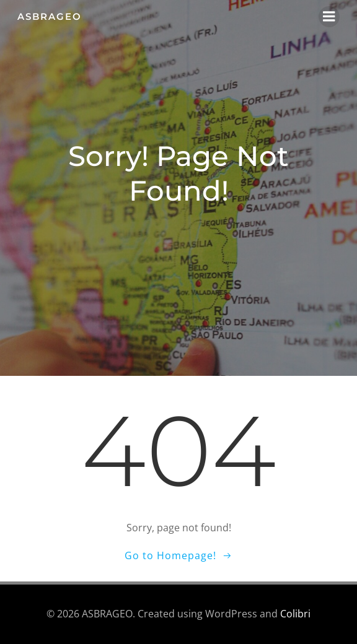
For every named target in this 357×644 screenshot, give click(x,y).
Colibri (295, 614)
